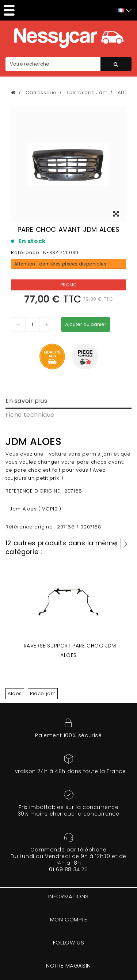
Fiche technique (30, 415)
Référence (25, 253)
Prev (115, 543)
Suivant (126, 543)
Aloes (15, 693)
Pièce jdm (43, 693)
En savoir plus (26, 401)
